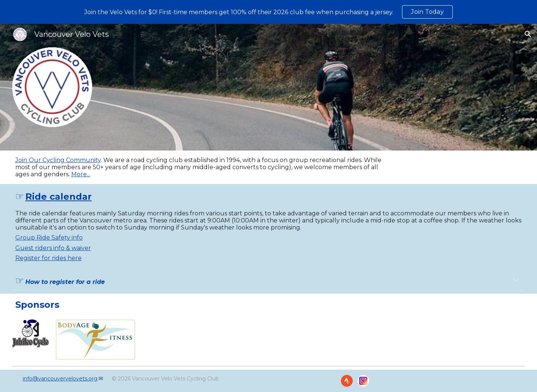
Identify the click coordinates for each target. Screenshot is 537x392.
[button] (528, 34)
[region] (268, 12)
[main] (204, 167)
